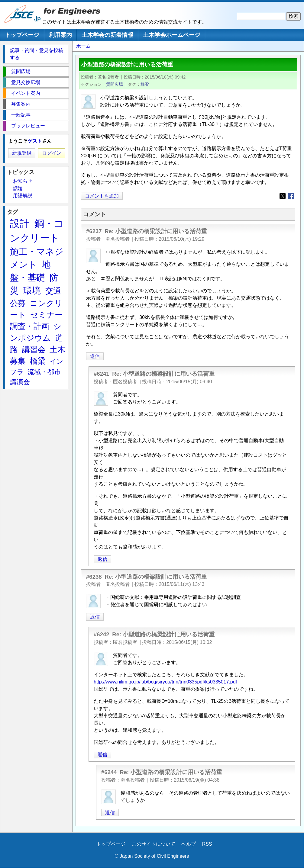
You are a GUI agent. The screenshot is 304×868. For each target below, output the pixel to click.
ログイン (52, 153)
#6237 (94, 231)
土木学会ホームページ (172, 35)
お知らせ (23, 181)
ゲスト (35, 141)
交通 (53, 291)
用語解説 (23, 196)
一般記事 (21, 115)
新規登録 (22, 153)
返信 (95, 356)
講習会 (34, 349)
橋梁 (145, 84)
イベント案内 (26, 93)
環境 (32, 291)
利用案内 (60, 35)
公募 (18, 303)
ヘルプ (189, 844)
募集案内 (21, 104)
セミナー (46, 315)
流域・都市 (44, 372)
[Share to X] (283, 196)
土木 (57, 349)
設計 (20, 223)
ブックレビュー (28, 126)
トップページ (22, 35)
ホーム (83, 46)
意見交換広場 (26, 82)
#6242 (102, 634)
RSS (207, 844)
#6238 (94, 577)
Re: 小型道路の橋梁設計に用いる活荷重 (156, 231)
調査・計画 (30, 326)
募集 (18, 361)
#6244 (109, 772)
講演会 (20, 382)
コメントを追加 (102, 196)
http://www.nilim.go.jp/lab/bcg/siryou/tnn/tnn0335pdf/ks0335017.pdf (165, 682)
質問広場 (115, 84)
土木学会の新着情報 (107, 35)
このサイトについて (154, 844)
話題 (18, 188)
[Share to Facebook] (291, 196)
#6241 (102, 374)
